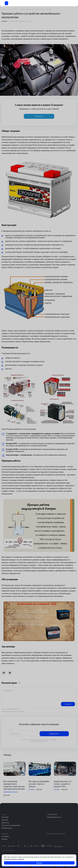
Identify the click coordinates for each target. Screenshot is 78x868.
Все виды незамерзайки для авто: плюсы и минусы (39, 784)
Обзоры (4, 21)
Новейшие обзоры (11, 792)
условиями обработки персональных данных (44, 740)
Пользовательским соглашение (14, 859)
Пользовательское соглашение (56, 834)
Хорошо (39, 863)
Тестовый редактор (17, 21)
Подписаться (39, 116)
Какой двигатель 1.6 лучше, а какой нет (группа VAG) (63, 784)
